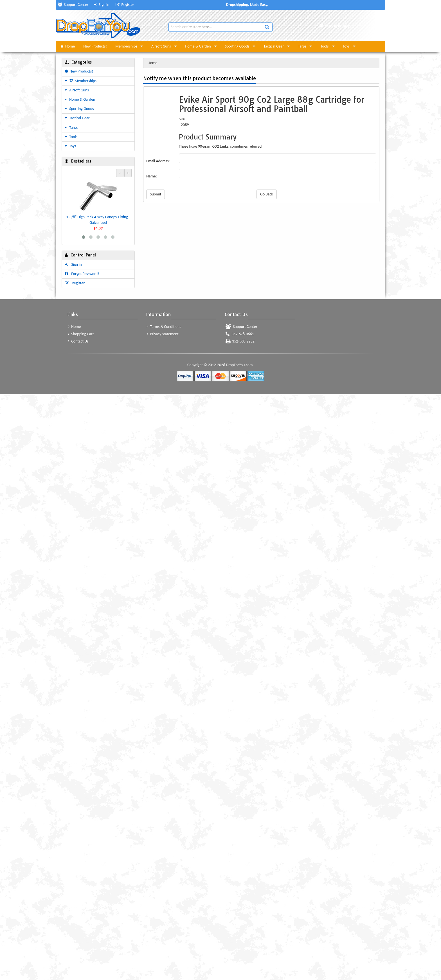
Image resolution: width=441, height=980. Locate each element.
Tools (324, 46)
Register (125, 5)
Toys (346, 46)
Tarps (302, 46)
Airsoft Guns (161, 46)
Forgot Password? (82, 274)
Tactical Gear (274, 46)
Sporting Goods (237, 46)
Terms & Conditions (164, 327)
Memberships (126, 46)
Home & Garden (198, 46)
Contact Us (78, 341)
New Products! (95, 46)
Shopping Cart (81, 334)
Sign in (102, 5)
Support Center (73, 5)
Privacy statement (163, 334)
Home (67, 46)
